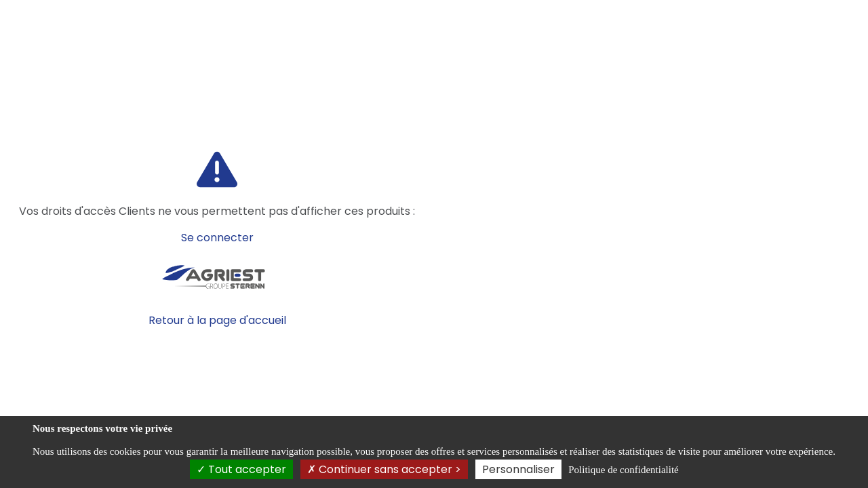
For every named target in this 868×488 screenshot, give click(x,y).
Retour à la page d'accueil (217, 320)
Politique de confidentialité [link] (623, 470)
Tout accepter (241, 469)
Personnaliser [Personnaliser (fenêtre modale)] (518, 469)
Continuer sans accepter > (384, 469)
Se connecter (217, 238)
